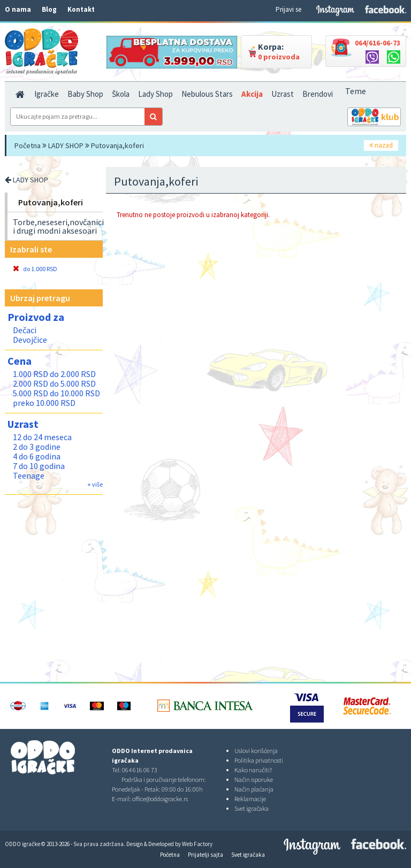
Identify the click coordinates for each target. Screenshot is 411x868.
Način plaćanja (254, 789)
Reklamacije (250, 799)
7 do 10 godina (39, 466)
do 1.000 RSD (35, 269)
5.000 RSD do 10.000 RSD (56, 393)
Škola (121, 94)
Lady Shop (155, 94)
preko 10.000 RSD (44, 403)
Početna (28, 145)
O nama (18, 9)
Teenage (29, 475)
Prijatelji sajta (205, 855)
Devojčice (30, 340)
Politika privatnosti (259, 760)
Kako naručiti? (253, 770)
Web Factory (197, 844)
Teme (356, 91)
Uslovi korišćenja (256, 751)
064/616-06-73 (378, 43)
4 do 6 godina (37, 456)
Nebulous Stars (207, 94)
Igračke (47, 94)
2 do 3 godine (37, 447)
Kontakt (81, 9)
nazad (381, 145)
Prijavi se (288, 9)
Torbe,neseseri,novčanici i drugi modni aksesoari (58, 226)
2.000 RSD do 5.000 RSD (54, 383)
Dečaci (25, 330)
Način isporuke (254, 779)
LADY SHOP (66, 145)
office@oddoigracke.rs (160, 799)
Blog (49, 9)
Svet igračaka (252, 808)
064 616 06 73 (140, 770)
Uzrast (283, 94)
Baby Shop (85, 94)
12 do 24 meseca (42, 437)
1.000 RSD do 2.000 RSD (54, 374)
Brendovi (318, 94)
